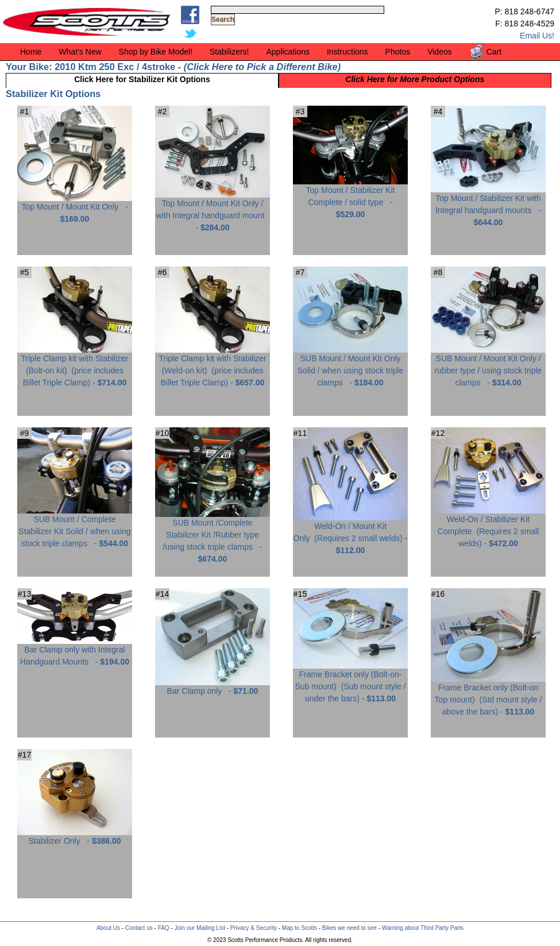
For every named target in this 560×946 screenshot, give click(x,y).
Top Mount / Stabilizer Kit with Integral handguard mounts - (488, 206)
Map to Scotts (300, 928)
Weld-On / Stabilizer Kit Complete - (488, 527)
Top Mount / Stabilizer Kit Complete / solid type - (350, 198)
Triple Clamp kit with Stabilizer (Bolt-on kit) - (75, 366)
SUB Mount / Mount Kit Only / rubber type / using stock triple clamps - (488, 366)
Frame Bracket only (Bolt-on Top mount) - (488, 695)
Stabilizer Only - (75, 837)
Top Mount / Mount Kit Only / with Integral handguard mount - (213, 211)
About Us (108, 928)
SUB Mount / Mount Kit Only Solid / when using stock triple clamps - (350, 366)
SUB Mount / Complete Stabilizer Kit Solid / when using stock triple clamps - (75, 527)
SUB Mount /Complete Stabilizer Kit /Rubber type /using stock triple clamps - (213, 536)
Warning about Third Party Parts (423, 928)
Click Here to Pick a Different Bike (262, 67)
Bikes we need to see (349, 928)
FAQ (164, 928)
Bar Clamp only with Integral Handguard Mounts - (75, 651)
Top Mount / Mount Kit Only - (75, 208)
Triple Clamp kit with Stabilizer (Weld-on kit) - (213, 366)
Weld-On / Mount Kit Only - (350, 534)
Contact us (139, 928)
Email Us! (537, 36)
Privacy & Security (254, 928)
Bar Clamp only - (213, 687)
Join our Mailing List (200, 928)
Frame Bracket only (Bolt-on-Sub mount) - (350, 682)
